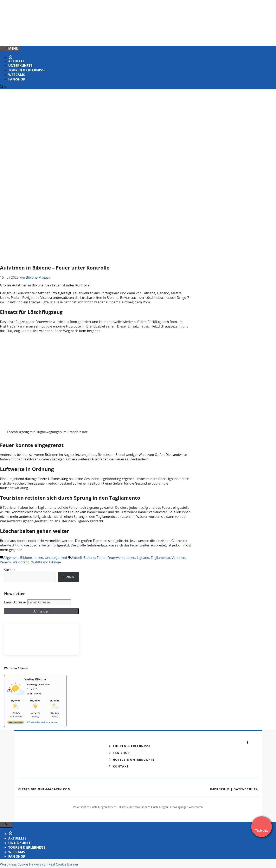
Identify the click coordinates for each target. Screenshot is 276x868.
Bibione (26, 558)
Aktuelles (17, 61)
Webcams (17, 75)
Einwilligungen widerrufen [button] (187, 807)
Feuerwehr (116, 558)
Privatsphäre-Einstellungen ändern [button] (95, 807)
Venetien (178, 558)
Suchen (10, 570)
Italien (38, 558)
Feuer (101, 558)
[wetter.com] (16, 723)
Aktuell (76, 558)
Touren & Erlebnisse (27, 70)
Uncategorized (56, 558)
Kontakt (121, 766)
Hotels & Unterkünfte (133, 760)
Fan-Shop (17, 79)
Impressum (220, 789)
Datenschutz (246, 789)
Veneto (5, 562)
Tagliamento (160, 558)
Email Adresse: (16, 602)
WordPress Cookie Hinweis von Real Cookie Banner (39, 864)
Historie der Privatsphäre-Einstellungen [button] (143, 807)
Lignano (143, 558)
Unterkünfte (20, 66)
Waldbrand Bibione (46, 562)
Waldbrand (21, 562)
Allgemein (11, 558)
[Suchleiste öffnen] (3, 87)
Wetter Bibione (35, 679)
